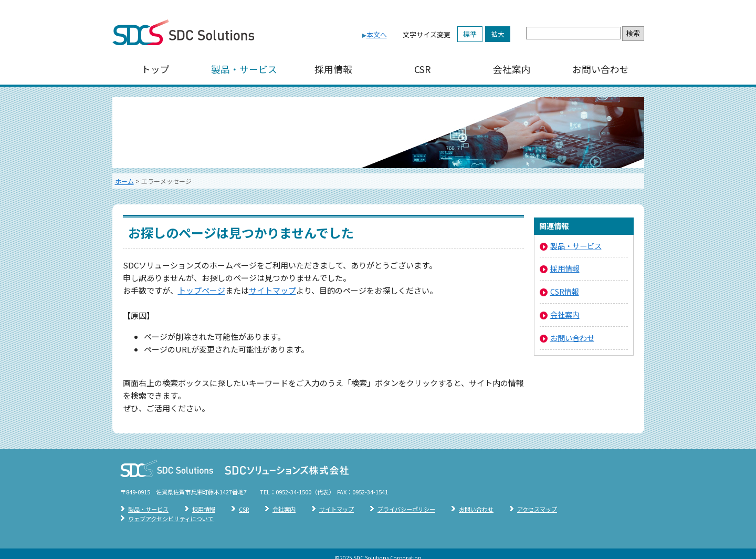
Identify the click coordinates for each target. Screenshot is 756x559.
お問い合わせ (601, 69)
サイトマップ (272, 290)
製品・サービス (244, 69)
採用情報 (333, 69)
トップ (155, 69)
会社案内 (512, 69)
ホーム (124, 181)
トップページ (202, 290)
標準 (470, 34)
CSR (423, 69)
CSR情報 (565, 291)
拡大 (498, 34)
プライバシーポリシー (406, 509)
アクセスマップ (537, 509)
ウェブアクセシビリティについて (171, 519)
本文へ (377, 34)
